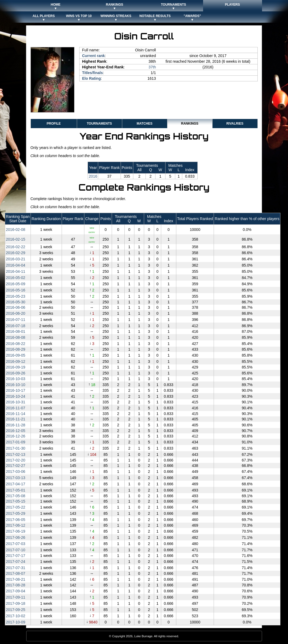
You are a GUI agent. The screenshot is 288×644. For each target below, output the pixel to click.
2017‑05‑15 (16, 501)
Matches (144, 124)
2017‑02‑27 (16, 466)
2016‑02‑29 (16, 253)
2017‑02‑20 (16, 460)
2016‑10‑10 (16, 385)
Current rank (94, 56)
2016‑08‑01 (16, 331)
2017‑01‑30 (16, 448)
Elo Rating (92, 78)
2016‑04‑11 (16, 271)
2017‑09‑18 (16, 603)
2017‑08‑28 (16, 585)
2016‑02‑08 (16, 230)
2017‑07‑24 (16, 562)
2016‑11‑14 (16, 414)
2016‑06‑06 (16, 307)
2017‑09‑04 (16, 591)
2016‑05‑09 (16, 284)
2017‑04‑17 (16, 484)
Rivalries (235, 124)
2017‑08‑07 (16, 573)
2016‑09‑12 (16, 361)
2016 (93, 176)
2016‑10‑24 (16, 396)
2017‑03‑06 (16, 472)
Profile (54, 124)
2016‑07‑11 (16, 320)
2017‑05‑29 (16, 513)
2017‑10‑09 (16, 622)
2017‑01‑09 (16, 442)
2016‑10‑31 (16, 402)
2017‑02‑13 (16, 454)
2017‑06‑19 (16, 531)
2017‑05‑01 (16, 490)
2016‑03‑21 (16, 259)
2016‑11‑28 (16, 425)
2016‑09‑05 (16, 355)
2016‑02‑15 (16, 239)
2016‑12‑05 (16, 431)
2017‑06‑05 (16, 520)
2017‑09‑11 (16, 597)
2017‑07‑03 (16, 544)
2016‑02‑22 (16, 247)
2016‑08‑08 (16, 337)
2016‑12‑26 (16, 436)
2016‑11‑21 (16, 419)
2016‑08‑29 (16, 349)
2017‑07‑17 (16, 556)
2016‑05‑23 (16, 296)
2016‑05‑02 (16, 278)
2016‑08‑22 (16, 344)
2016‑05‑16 (16, 290)
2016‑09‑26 (16, 373)
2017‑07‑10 (16, 550)
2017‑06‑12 (16, 525)
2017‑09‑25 (16, 610)
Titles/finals (93, 73)
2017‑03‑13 (16, 478)
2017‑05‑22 (16, 507)
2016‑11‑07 (16, 408)
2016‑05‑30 (16, 302)
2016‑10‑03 (16, 379)
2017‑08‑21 (16, 579)
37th (152, 67)
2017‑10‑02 (16, 616)
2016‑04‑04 (16, 265)
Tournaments (99, 124)
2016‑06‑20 (16, 313)
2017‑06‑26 (16, 537)
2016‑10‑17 (16, 390)
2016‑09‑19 (16, 367)
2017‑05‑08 (16, 496)
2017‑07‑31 (16, 568)
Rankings (190, 124)
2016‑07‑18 (16, 326)
